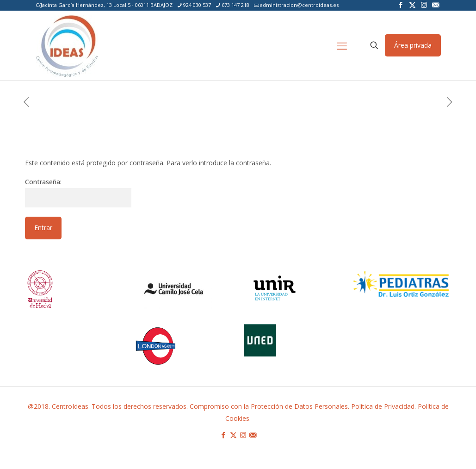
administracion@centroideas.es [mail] (299, 5)
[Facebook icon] (401, 5)
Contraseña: (78, 192)
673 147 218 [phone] (235, 5)
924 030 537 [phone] (197, 5)
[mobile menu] (342, 45)
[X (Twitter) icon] (412, 5)
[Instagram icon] (424, 5)
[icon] (436, 5)
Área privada (413, 45)
